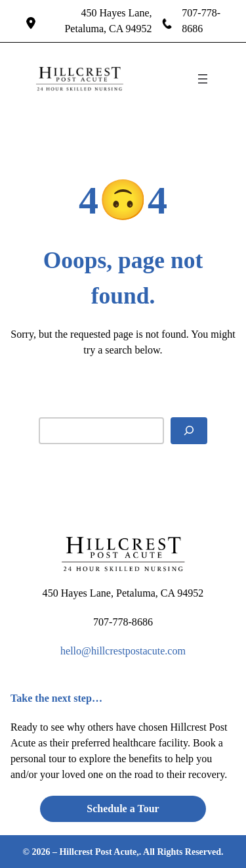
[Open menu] (203, 79)
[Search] (189, 431)
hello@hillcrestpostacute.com (123, 651)
